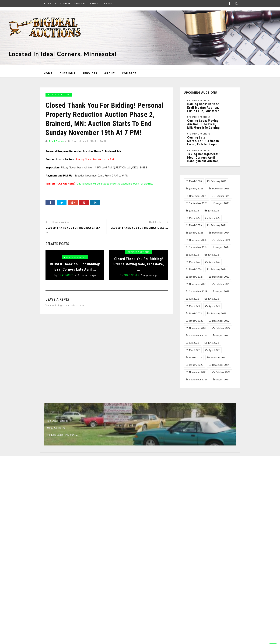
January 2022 (196, 365)
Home (48, 3)
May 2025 (194, 218)
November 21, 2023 (84, 141)
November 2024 (198, 240)
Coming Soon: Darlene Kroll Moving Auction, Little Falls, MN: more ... (203, 109)
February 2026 (219, 181)
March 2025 (195, 225)
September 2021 (198, 380)
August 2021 (223, 380)
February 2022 (219, 358)
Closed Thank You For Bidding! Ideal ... (139, 228)
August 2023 (223, 291)
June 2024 (213, 255)
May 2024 (194, 262)
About (94, 3)
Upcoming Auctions (199, 100)
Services (80, 3)
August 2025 (223, 203)
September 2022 (198, 335)
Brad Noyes (56, 141)
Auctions (62, 3)
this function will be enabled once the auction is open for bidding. (99, 183)
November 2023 (198, 284)
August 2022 (223, 335)
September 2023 (198, 291)
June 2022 (213, 343)
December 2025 (221, 189)
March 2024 (195, 269)
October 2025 (223, 196)
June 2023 (213, 299)
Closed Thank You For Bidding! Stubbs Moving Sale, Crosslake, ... (139, 264)
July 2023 (194, 299)
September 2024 (198, 247)
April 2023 (214, 306)
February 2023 (219, 313)
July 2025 (194, 211)
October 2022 (223, 328)
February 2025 (219, 225)
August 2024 (223, 247)
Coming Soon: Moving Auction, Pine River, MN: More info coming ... (203, 126)
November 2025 (198, 196)
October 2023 (223, 284)
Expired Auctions (59, 95)
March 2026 (195, 181)
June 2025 (213, 211)
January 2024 (196, 277)
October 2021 (223, 372)
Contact (108, 3)
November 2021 (198, 372)
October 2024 (223, 240)
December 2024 (221, 233)
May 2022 (194, 350)
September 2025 (198, 203)
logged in (63, 305)
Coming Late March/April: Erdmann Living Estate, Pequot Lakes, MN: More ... (203, 143)
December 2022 (221, 321)
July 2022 (194, 343)
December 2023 (221, 277)
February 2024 (219, 269)
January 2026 (196, 189)
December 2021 (221, 365)
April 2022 (214, 350)
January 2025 (196, 233)
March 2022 (195, 358)
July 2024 (194, 255)
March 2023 (195, 313)
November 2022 (198, 328)
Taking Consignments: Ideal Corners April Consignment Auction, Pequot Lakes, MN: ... (203, 159)
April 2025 (214, 218)
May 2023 (194, 306)
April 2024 (214, 262)
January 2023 (196, 321)
